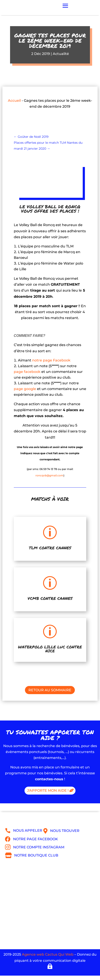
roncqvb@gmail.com (49, 475)
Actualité (61, 54)
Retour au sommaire (50, 690)
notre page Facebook (51, 360)
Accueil (14, 101)
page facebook (27, 372)
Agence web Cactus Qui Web (48, 954)
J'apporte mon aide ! (48, 790)
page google (25, 389)
